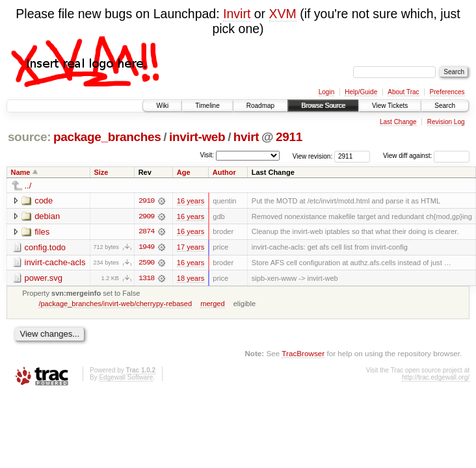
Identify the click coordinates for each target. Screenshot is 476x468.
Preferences (447, 92)
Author (224, 172)
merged (212, 304)
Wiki (162, 106)
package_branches (107, 137)
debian (47, 216)
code (44, 201)
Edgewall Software (126, 378)
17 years (191, 248)
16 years (191, 201)
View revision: (313, 156)
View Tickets (390, 106)
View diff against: (426, 156)
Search (445, 106)
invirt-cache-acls (55, 263)
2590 (146, 263)
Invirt (237, 14)
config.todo (46, 247)
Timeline (207, 106)
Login (326, 92)
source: (29, 137)
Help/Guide (361, 92)
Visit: (207, 155)
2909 (146, 216)
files (42, 232)
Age (184, 172)
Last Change (398, 122)
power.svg (44, 279)
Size (101, 172)
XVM (283, 14)
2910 (146, 201)
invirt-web (197, 137)
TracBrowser (303, 354)
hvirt (246, 137)
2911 (289, 137)
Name (21, 172)
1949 (146, 248)
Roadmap (260, 106)
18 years (191, 279)
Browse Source (323, 106)
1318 (146, 279)
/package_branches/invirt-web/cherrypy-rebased (115, 304)
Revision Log (446, 122)
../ (28, 186)
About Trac (403, 92)
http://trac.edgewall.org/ (436, 378)
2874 (146, 232)
